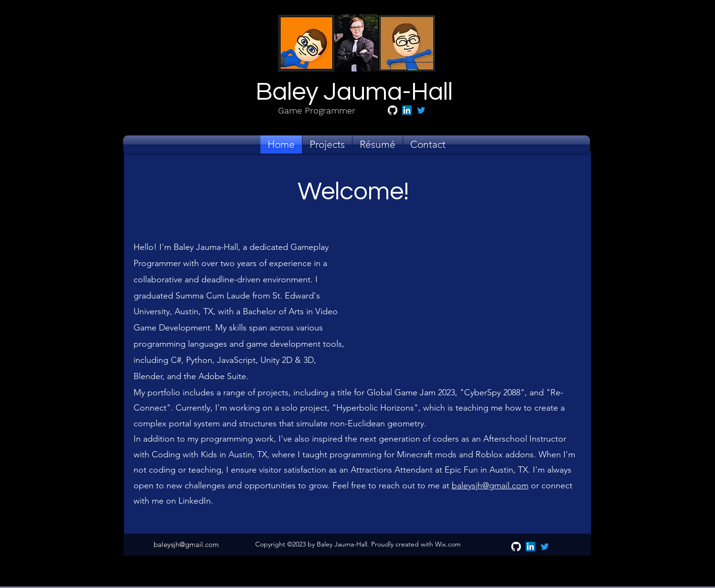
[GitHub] (393, 110)
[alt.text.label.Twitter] (421, 110)
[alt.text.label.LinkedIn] (407, 110)
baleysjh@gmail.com (490, 485)
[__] (412, 67)
